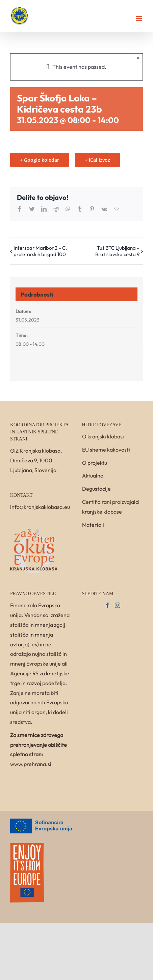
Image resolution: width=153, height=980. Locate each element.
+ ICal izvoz (97, 160)
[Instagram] (118, 605)
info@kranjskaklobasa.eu (40, 507)
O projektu (95, 463)
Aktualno (93, 476)
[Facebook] (107, 605)
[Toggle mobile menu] (139, 19)
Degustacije (96, 489)
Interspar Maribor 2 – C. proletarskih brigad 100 (40, 251)
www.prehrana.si (31, 764)
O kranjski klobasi (103, 436)
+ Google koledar (40, 160)
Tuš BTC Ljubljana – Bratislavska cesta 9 (117, 251)
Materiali (93, 525)
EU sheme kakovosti (106, 450)
